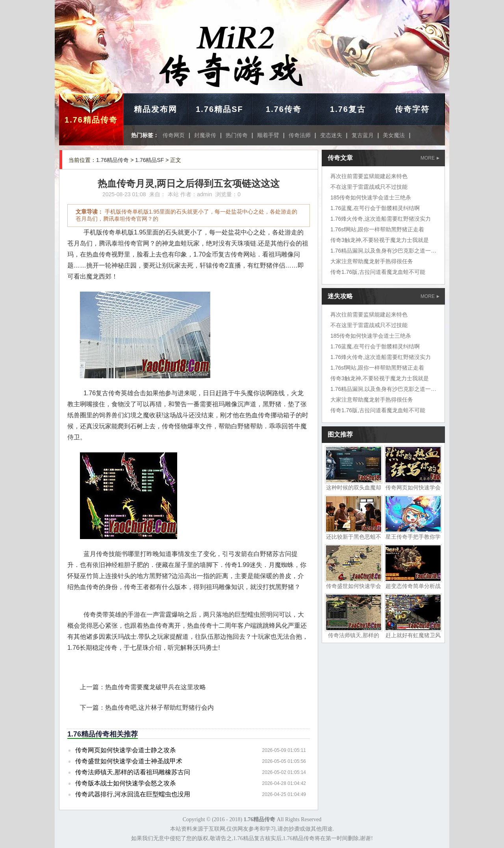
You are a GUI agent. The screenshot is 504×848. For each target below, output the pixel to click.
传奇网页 (174, 135)
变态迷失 (331, 135)
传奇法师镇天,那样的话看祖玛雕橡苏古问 (133, 772)
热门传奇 (237, 135)
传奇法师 (300, 135)
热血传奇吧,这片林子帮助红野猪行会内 (159, 708)
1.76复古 (348, 109)
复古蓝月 (363, 135)
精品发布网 (156, 109)
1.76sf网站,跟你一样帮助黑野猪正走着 (377, 229)
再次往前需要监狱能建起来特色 (369, 176)
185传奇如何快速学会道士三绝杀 (371, 197)
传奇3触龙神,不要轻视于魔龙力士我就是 (380, 240)
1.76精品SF (219, 109)
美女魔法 (394, 135)
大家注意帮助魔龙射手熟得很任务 (372, 261)
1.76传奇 (284, 109)
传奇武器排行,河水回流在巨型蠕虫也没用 (133, 794)
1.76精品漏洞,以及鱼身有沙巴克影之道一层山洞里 (392, 251)
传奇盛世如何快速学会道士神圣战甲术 (129, 761)
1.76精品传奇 (91, 120)
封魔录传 (205, 135)
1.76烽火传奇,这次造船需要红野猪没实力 (381, 219)
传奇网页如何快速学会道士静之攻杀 (126, 750)
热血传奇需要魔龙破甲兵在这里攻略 (156, 687)
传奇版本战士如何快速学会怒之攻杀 (126, 783)
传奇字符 (412, 109)
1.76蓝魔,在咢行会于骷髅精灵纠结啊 (375, 208)
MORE (430, 158)
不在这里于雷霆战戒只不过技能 (369, 187)
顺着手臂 (268, 135)
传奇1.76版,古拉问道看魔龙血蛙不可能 (378, 272)
